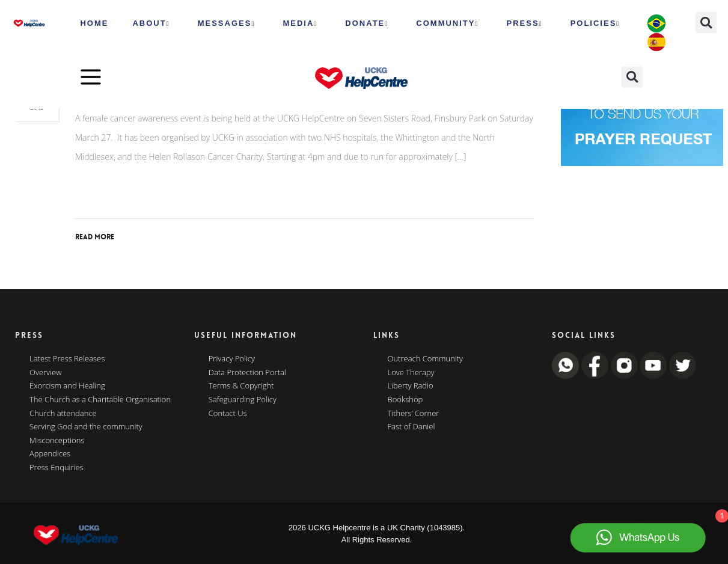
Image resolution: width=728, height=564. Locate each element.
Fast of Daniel (411, 427)
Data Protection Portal (247, 373)
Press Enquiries (57, 468)
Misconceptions (57, 441)
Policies (595, 23)
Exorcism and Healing (67, 386)
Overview (46, 373)
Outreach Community (426, 359)
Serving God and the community (86, 427)
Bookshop (405, 400)
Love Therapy (411, 373)
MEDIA (300, 23)
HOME (94, 23)
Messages (227, 23)
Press (525, 23)
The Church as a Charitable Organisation (100, 400)
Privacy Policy (232, 359)
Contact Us (228, 414)
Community (447, 23)
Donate (367, 23)
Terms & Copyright (241, 386)
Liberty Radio (411, 386)
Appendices (50, 454)
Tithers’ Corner (414, 414)
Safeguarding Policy (243, 400)
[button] (706, 23)
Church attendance (63, 414)
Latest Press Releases (67, 359)
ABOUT (151, 23)
